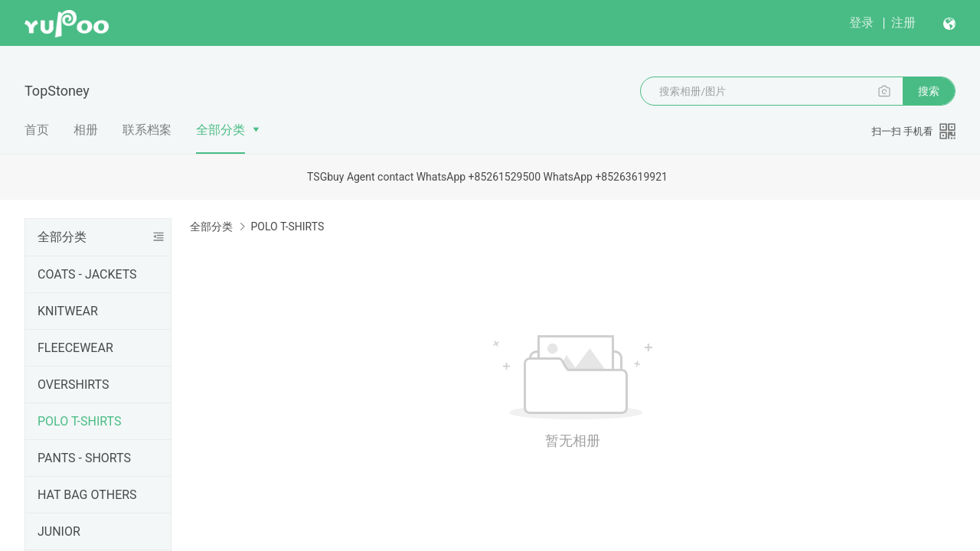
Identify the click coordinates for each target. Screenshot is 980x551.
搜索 (929, 91)
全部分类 (220, 130)
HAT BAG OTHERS (87, 495)
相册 (86, 130)
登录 (861, 23)
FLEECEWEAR (75, 348)
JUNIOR (59, 531)
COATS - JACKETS (87, 274)
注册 (903, 23)
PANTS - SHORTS (84, 458)
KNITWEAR (68, 311)
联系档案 (147, 130)
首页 (37, 130)
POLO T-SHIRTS (79, 421)
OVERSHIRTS (73, 385)
